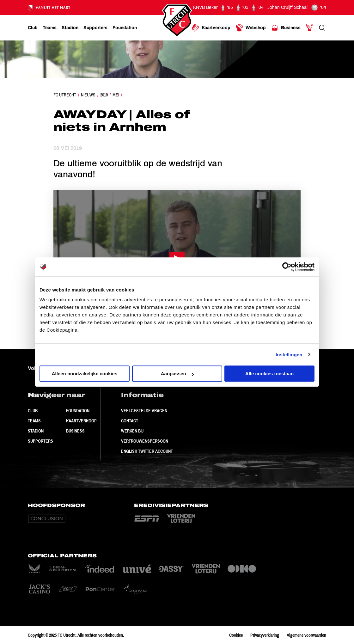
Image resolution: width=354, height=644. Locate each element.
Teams (34, 421)
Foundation (78, 411)
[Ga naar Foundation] (125, 28)
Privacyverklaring (265, 635)
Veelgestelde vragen (144, 411)
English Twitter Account (147, 451)
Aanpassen (177, 374)
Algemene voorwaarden (306, 635)
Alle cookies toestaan (269, 374)
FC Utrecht (65, 95)
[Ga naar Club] (33, 28)
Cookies (236, 635)
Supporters (40, 441)
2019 (104, 95)
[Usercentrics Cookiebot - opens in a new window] (287, 267)
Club (33, 411)
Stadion (36, 431)
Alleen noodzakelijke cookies (85, 374)
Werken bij (132, 431)
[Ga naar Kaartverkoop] (211, 28)
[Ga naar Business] (286, 28)
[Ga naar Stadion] (70, 28)
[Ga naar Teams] (50, 28)
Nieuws (88, 95)
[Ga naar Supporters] (95, 28)
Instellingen (289, 355)
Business (75, 431)
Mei (116, 95)
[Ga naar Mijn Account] (309, 28)
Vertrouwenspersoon (145, 441)
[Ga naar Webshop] (251, 28)
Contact (130, 421)
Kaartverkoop (81, 421)
